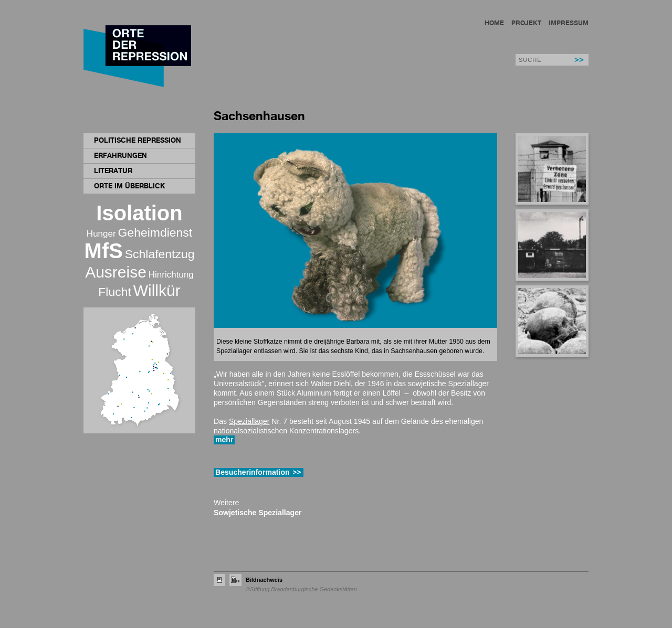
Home (494, 23)
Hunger (101, 234)
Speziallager (249, 421)
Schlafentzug (160, 254)
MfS (104, 251)
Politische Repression (138, 140)
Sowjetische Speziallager (258, 513)
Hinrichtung (171, 275)
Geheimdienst (155, 232)
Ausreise (116, 272)
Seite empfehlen (235, 580)
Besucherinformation (253, 472)
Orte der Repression (139, 57)
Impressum (569, 23)
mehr (224, 440)
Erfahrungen (120, 155)
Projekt (526, 23)
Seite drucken (219, 580)
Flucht (114, 292)
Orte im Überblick (129, 186)
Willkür (157, 290)
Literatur (113, 171)
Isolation (139, 213)
